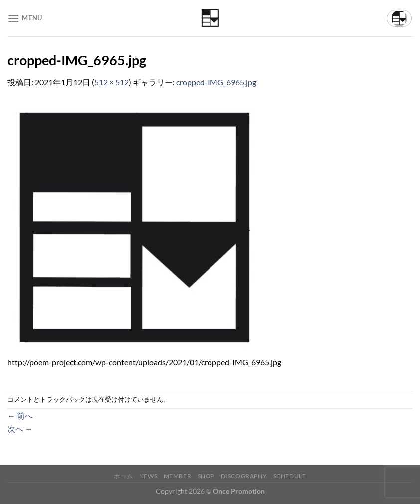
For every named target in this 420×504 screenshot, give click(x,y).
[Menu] (25, 18)
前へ (20, 416)
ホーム (123, 476)
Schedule (290, 476)
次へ (20, 428)
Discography (244, 476)
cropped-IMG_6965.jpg (216, 82)
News (148, 476)
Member (178, 476)
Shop (206, 476)
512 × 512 (111, 82)
